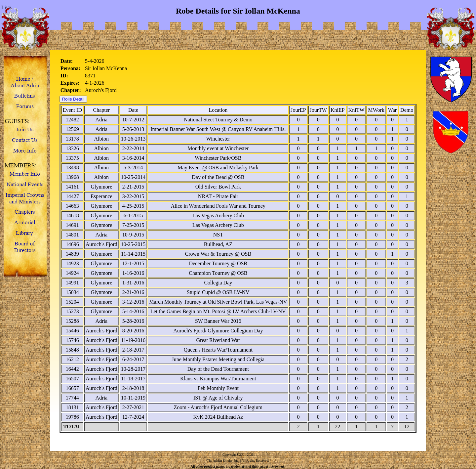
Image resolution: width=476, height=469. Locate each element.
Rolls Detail (73, 99)
